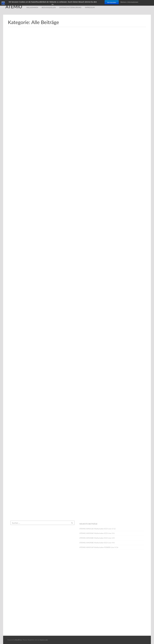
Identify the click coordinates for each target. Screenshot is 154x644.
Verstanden (112, 2)
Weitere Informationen (129, 2)
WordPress (18, 640)
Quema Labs (44, 640)
